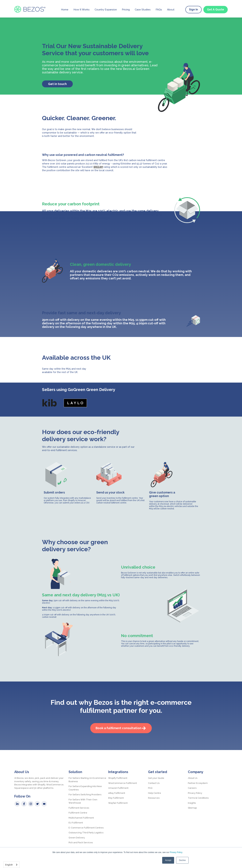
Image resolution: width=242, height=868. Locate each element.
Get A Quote (216, 10)
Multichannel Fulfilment (81, 818)
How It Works (82, 10)
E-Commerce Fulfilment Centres (86, 828)
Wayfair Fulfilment (118, 803)
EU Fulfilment (76, 823)
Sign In (194, 10)
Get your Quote (156, 778)
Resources (154, 798)
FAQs (159, 10)
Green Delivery (77, 838)
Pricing (126, 10)
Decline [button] (182, 860)
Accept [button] (168, 860)
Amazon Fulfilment (118, 788)
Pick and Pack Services (81, 843)
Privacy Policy (176, 852)
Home (65, 10)
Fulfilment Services (79, 808)
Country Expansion (106, 10)
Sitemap (192, 808)
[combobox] (12, 865)
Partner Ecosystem (198, 783)
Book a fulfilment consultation (118, 728)
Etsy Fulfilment (116, 798)
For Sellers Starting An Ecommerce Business (87, 780)
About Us (193, 778)
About (171, 10)
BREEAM (98, 167)
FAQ (150, 788)
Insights (192, 803)
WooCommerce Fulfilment (123, 783)
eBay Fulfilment (117, 793)
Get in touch (57, 84)
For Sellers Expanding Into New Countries (85, 788)
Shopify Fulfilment (118, 778)
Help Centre (155, 793)
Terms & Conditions (198, 798)
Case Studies (143, 10)
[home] (30, 9)
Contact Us (154, 783)
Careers (192, 788)
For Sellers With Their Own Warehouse (83, 801)
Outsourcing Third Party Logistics (86, 833)
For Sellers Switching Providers (85, 795)
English (9, 865)
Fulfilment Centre (78, 813)
